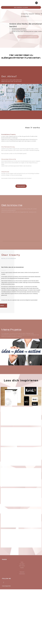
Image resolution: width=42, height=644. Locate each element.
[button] (36, 3)
